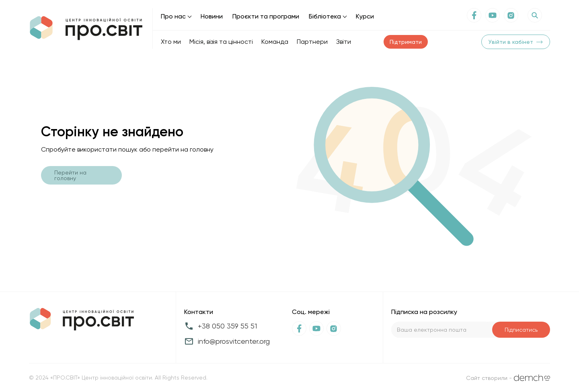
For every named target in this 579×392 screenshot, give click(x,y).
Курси (365, 16)
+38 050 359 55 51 (227, 326)
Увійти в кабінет (516, 42)
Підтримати (406, 42)
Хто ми (171, 42)
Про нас (173, 16)
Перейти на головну (70, 175)
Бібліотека (325, 16)
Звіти (344, 42)
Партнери (312, 42)
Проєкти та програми (266, 16)
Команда (275, 42)
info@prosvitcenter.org (234, 341)
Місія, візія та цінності (221, 42)
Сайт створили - (508, 378)
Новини (212, 16)
